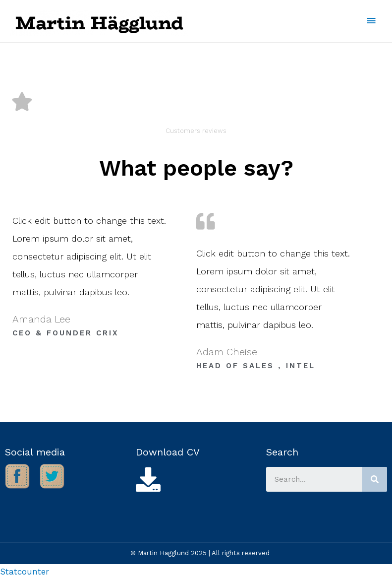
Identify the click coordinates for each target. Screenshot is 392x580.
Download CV (168, 452)
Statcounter (25, 572)
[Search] (375, 479)
